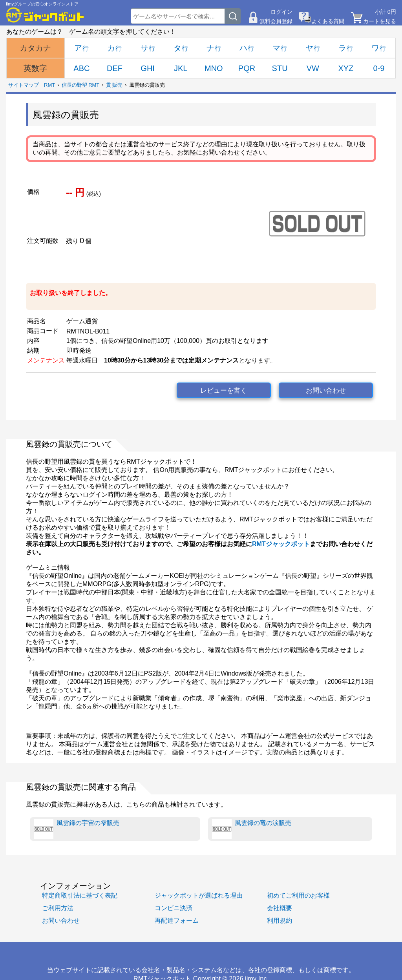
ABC (81, 68)
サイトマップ (24, 85)
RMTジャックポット (281, 544)
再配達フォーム (177, 920)
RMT (49, 85)
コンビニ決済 (174, 908)
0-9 (379, 68)
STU (280, 68)
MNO (214, 68)
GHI (148, 68)
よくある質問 (328, 21)
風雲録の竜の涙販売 (252, 829)
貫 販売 (114, 85)
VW (313, 68)
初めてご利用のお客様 (298, 895)
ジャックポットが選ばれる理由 (199, 895)
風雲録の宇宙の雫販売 (77, 829)
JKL (181, 68)
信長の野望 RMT (81, 85)
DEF (115, 68)
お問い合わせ (326, 391)
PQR (247, 68)
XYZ (346, 68)
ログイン (281, 12)
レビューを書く (224, 391)
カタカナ (35, 48)
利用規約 (280, 920)
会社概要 (280, 908)
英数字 (35, 68)
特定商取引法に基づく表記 (80, 895)
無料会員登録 (276, 21)
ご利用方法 (58, 908)
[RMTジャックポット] (45, 15)
